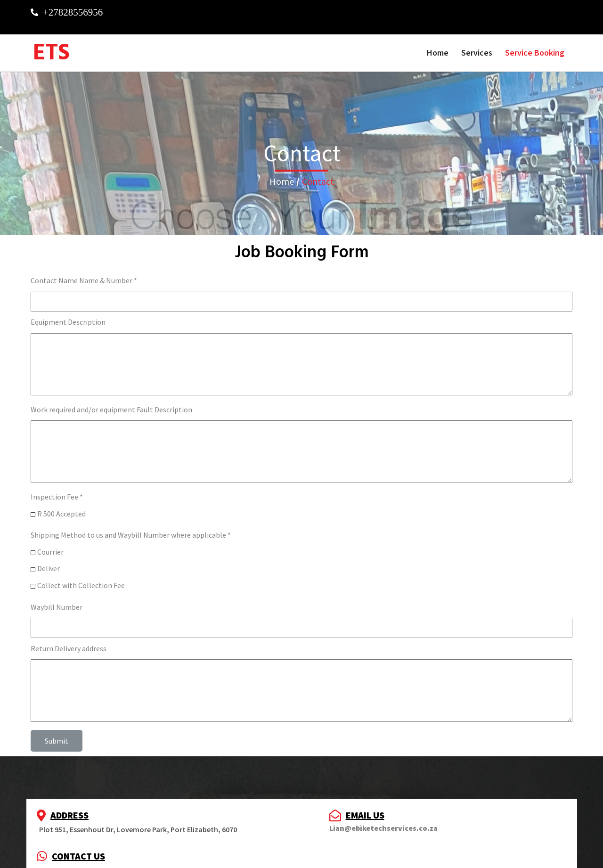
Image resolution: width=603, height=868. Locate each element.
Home (282, 174)
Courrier (50, 544)
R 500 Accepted (61, 506)
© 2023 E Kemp (301, 854)
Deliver (49, 561)
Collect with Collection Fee (81, 578)
